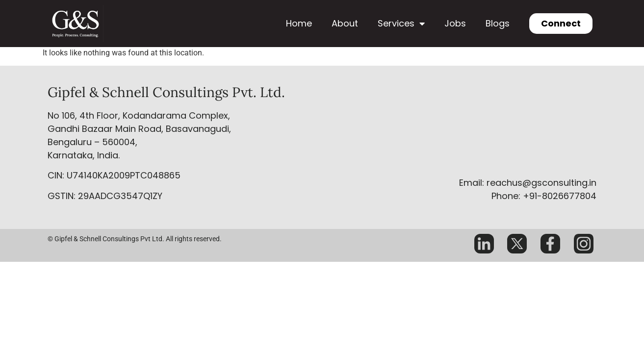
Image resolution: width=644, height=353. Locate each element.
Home (299, 23)
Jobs (455, 23)
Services (401, 24)
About (345, 23)
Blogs (498, 23)
